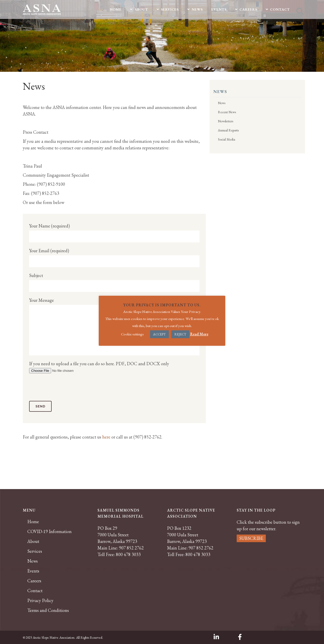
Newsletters (226, 121)
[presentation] (68, 388)
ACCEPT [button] (159, 334)
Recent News (227, 112)
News (222, 103)
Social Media (227, 139)
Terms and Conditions (48, 610)
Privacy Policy (40, 601)
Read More (199, 334)
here (106, 437)
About (33, 541)
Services (35, 551)
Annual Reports (228, 130)
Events (33, 571)
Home (33, 522)
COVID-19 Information (49, 532)
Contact (35, 591)
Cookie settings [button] (132, 334)
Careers (34, 581)
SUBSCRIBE (251, 538)
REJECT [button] (180, 334)
